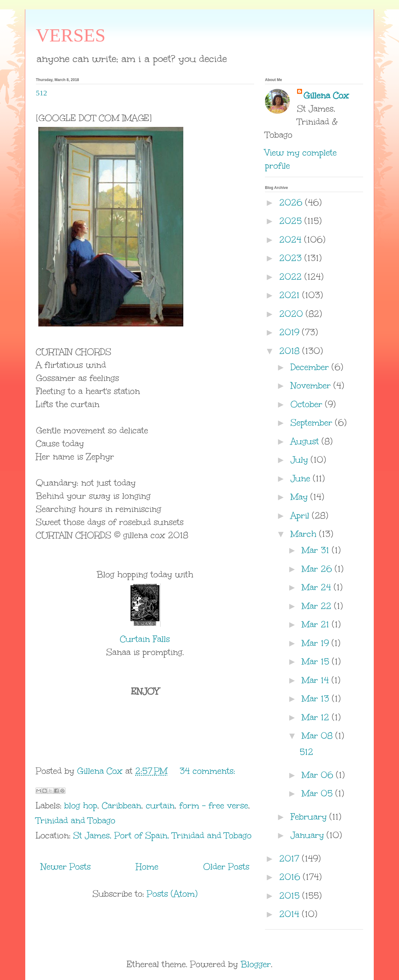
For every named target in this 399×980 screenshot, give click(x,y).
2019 (291, 332)
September (313, 422)
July (301, 460)
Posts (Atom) (172, 894)
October (308, 404)
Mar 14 (317, 680)
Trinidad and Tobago (76, 820)
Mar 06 (319, 775)
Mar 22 (318, 606)
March (305, 534)
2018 (291, 351)
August (306, 441)
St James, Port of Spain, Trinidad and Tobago (162, 835)
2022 (292, 277)
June (302, 478)
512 (41, 93)
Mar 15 (317, 661)
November (312, 385)
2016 (291, 877)
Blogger (256, 964)
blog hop (81, 805)
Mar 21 (317, 624)
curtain (160, 805)
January (309, 835)
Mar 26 (318, 569)
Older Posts (226, 867)
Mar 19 (317, 643)
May (300, 497)
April (301, 515)
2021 (291, 295)
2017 (291, 858)
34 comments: (207, 771)
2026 (292, 202)
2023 (292, 258)
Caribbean (122, 805)
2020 (293, 314)
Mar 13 (317, 698)
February (310, 817)
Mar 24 (318, 587)
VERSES (71, 35)
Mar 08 (319, 736)
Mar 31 (317, 550)
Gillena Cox (326, 95)
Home (147, 867)
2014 (291, 914)
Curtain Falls (145, 639)
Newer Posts (66, 867)
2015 (291, 896)
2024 (292, 239)
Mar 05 (319, 793)
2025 (292, 221)
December (311, 367)
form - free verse (214, 805)
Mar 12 (317, 717)
